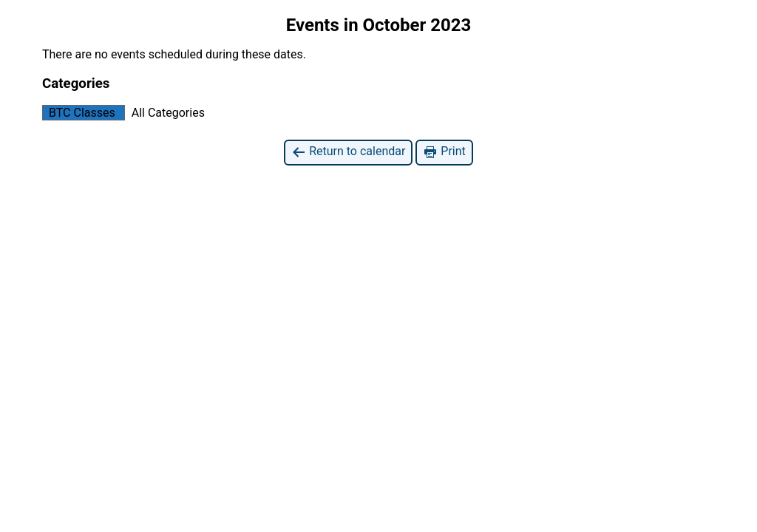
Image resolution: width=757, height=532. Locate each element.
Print (444, 152)
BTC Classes (79, 113)
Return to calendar (348, 152)
